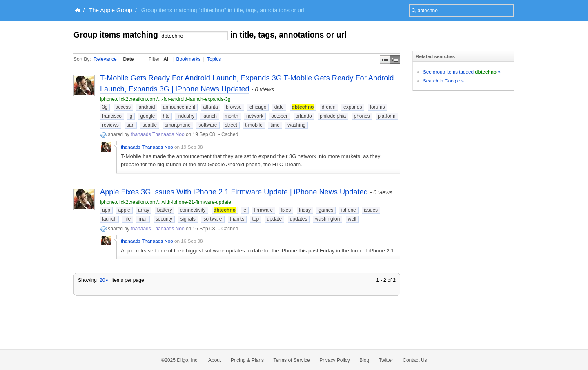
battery (165, 210)
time (275, 125)
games (326, 210)
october (279, 116)
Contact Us (415, 360)
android (147, 107)
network (255, 116)
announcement (179, 107)
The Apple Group (111, 10)
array (144, 210)
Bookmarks (188, 59)
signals (188, 219)
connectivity (193, 210)
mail (143, 219)
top (256, 219)
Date (129, 59)
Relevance (105, 59)
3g (105, 107)
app (106, 210)
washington (328, 219)
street (231, 125)
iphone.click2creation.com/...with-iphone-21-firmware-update (166, 202)
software (208, 125)
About (215, 360)
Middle (395, 59)
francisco (112, 116)
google (147, 116)
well (352, 219)
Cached (230, 134)
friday (305, 210)
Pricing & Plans (247, 360)
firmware (263, 210)
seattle (150, 125)
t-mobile (254, 125)
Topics (214, 59)
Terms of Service (291, 360)
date (279, 107)
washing (296, 125)
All (166, 59)
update (275, 219)
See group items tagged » (462, 72)
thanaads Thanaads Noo (157, 134)
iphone (349, 210)
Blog (364, 360)
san (130, 125)
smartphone (177, 125)
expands (353, 107)
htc (166, 116)
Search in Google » (443, 81)
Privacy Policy (335, 360)
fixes (286, 210)
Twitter (386, 360)
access (123, 107)
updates (299, 219)
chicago (258, 107)
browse (234, 107)
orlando (304, 116)
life (128, 219)
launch (210, 116)
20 (104, 280)
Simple (385, 59)
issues (371, 210)
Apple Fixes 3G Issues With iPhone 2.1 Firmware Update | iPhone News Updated (234, 192)
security (164, 219)
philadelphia (333, 116)
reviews (110, 125)
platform (386, 116)
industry (186, 116)
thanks (237, 219)
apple (124, 210)
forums (378, 107)
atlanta (211, 107)
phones (362, 116)
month (231, 116)
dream (329, 107)
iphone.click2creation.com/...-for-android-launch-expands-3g (165, 99)
